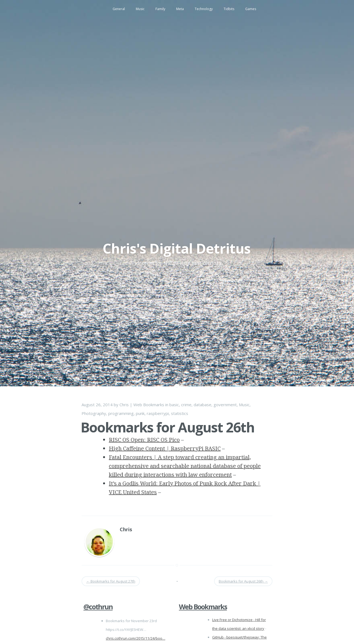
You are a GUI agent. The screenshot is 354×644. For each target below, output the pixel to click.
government (225, 405)
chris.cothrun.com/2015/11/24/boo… (136, 638)
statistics (180, 413)
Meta (180, 9)
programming (121, 413)
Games (251, 9)
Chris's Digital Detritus (177, 248)
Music (140, 9)
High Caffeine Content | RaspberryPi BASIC (165, 448)
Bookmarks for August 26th (168, 427)
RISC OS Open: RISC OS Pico (144, 440)
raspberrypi (158, 413)
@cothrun (98, 607)
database (202, 405)
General (119, 9)
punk (140, 413)
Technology (204, 9)
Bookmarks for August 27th (111, 581)
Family (160, 9)
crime (186, 405)
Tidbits (229, 9)
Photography (94, 413)
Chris (124, 405)
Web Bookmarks (149, 405)
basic (174, 405)
